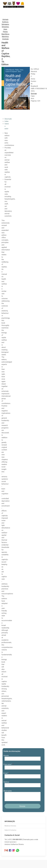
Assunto (6, 755)
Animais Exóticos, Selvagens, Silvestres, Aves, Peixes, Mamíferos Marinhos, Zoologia (5, 29)
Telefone (6, 782)
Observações (8, 791)
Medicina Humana (10, 826)
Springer (34, 94)
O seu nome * (8, 764)
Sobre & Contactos (10, 830)
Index (7, 121)
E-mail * (6, 773)
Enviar (22, 806)
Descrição (8, 119)
